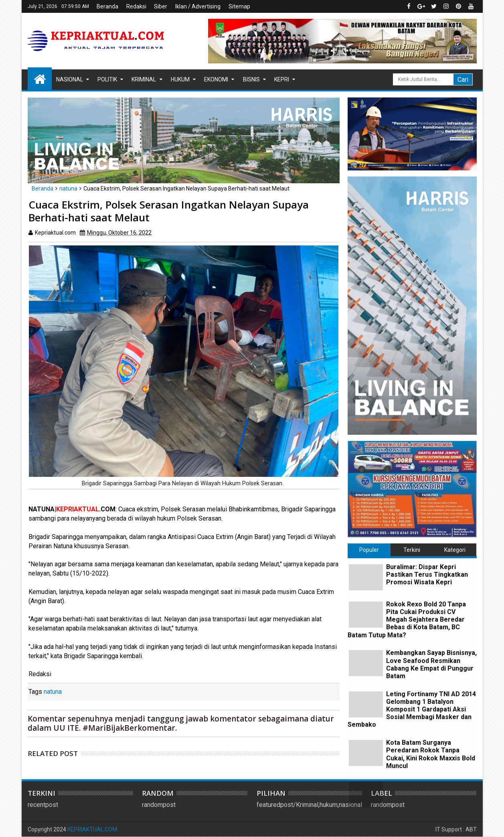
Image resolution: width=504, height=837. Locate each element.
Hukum (180, 79)
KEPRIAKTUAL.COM (92, 829)
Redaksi (136, 6)
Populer (369, 550)
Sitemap (239, 6)
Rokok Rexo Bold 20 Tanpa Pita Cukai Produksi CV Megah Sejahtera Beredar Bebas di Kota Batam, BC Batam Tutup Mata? (407, 620)
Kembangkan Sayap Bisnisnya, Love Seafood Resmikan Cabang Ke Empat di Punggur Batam (431, 664)
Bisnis (251, 79)
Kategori (455, 550)
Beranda (107, 6)
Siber (161, 6)
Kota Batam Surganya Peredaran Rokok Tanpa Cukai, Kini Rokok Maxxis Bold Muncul (431, 754)
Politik (107, 79)
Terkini (412, 550)
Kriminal (144, 79)
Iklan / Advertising (198, 6)
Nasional (70, 79)
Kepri (282, 79)
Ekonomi (216, 79)
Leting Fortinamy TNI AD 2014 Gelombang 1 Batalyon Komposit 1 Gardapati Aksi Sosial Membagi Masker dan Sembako (412, 709)
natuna (53, 692)
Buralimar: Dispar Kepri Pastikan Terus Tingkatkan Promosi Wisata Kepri (427, 575)
